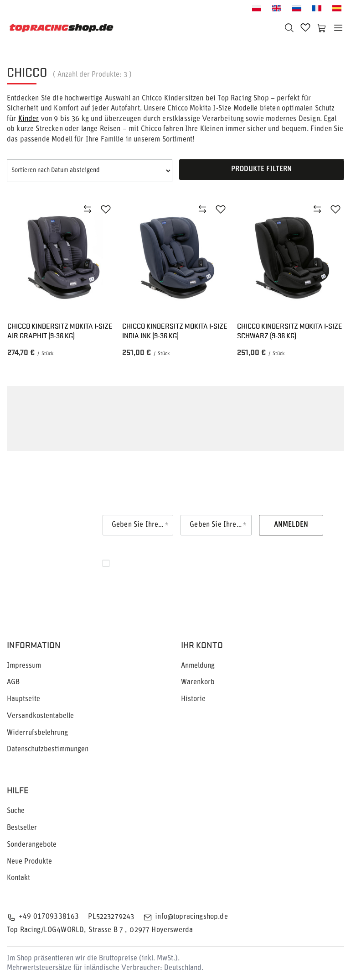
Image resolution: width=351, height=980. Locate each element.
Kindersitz (226, 442)
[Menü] (338, 28)
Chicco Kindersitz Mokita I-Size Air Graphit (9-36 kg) (60, 331)
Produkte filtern (261, 169)
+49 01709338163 (49, 917)
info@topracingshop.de (191, 917)
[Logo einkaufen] (61, 28)
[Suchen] (289, 28)
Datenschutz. (134, 578)
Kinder (29, 119)
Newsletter (58, 525)
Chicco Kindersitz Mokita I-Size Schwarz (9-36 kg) (290, 331)
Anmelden (291, 525)
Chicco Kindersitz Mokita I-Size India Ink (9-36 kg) (175, 331)
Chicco (17, 416)
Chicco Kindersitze (115, 429)
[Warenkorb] (322, 28)
